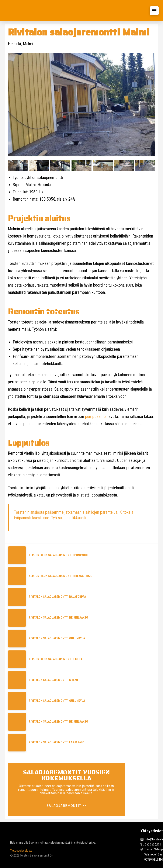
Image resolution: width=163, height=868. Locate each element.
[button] (154, 11)
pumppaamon (96, 416)
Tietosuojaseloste (21, 851)
